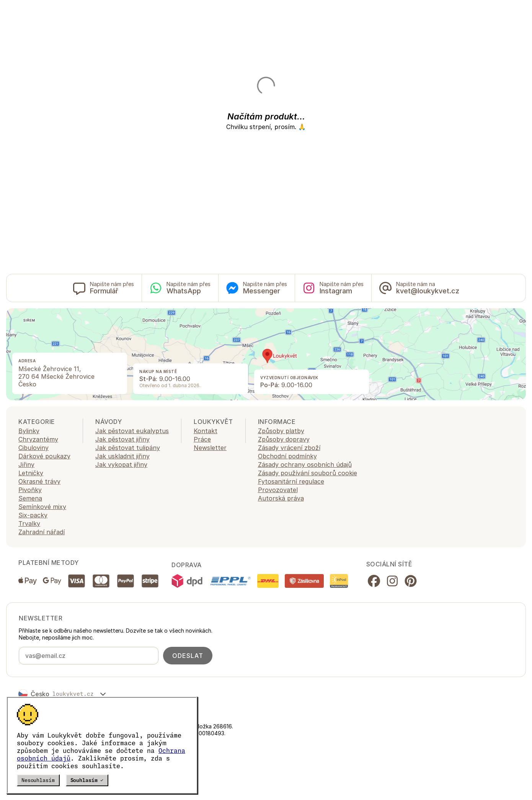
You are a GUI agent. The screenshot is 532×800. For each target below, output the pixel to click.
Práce (202, 439)
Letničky (31, 473)
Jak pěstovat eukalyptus (132, 431)
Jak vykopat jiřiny (121, 465)
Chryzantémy (38, 439)
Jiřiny (26, 465)
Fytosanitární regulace (291, 481)
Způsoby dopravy (284, 439)
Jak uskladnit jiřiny (122, 456)
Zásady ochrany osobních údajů (305, 465)
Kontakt (206, 431)
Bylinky (29, 431)
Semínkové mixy (42, 507)
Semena (30, 498)
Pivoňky (30, 490)
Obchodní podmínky (287, 456)
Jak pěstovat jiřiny (122, 439)
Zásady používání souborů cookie (308, 473)
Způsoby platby (281, 431)
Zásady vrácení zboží (289, 448)
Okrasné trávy (39, 481)
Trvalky (29, 524)
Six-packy (33, 515)
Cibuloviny (33, 448)
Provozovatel (278, 490)
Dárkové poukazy (44, 456)
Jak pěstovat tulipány (128, 448)
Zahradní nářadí (42, 532)
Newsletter (210, 448)
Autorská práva (281, 498)
